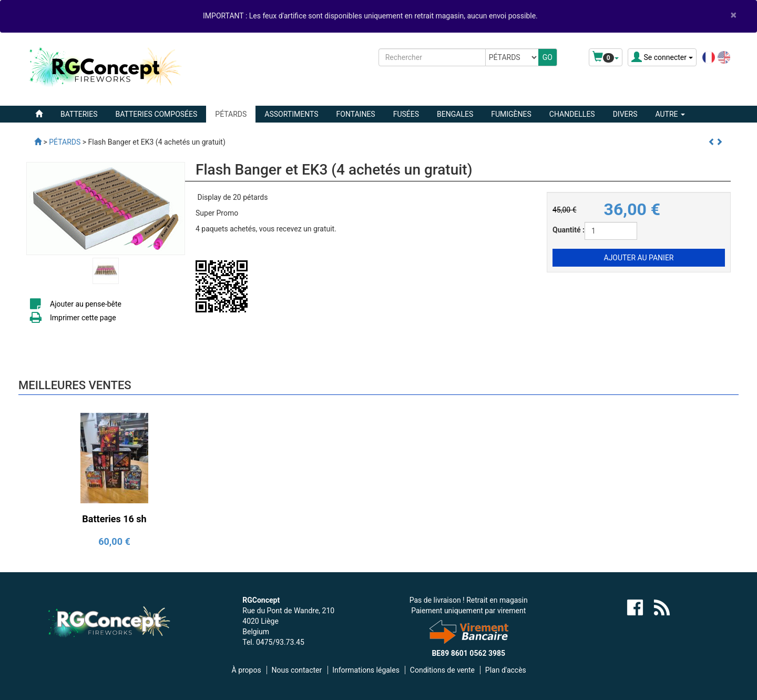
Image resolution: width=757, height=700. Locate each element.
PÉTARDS (231, 114)
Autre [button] (670, 114)
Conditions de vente (442, 670)
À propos (247, 670)
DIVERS (625, 114)
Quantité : (569, 230)
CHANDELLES (572, 114)
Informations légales (366, 670)
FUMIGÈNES (511, 114)
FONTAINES (356, 114)
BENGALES (455, 114)
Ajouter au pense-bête (86, 304)
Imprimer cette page (83, 318)
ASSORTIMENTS (291, 114)
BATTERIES (79, 114)
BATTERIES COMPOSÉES (156, 114)
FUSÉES (406, 114)
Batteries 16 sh (114, 519)
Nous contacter (297, 670)
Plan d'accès (506, 670)
